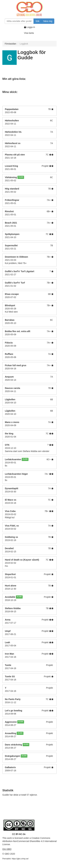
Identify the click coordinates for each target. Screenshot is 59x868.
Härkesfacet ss (13, 143)
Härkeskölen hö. (14, 132)
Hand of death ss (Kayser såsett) (22, 560)
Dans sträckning (13, 745)
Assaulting (11, 733)
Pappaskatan (12, 109)
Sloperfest (10, 574)
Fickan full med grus (16, 365)
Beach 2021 (11, 223)
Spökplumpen (12, 234)
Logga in (30, 27)
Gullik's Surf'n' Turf (15, 283)
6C (51, 121)
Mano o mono (12, 422)
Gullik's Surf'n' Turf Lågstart (20, 271)
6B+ (49, 211)
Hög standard (12, 189)
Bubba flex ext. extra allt (18, 331)
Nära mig (48, 21)
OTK (7, 445)
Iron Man (9, 654)
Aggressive (11, 722)
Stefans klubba (13, 608)
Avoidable (10, 597)
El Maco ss (11, 500)
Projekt (45, 166)
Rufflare (9, 354)
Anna (8, 620)
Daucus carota (12, 388)
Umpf (8, 631)
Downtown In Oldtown (16, 257)
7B (49, 109)
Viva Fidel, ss (12, 526)
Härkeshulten (12, 121)
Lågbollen (10, 399)
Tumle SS (10, 676)
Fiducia (9, 343)
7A (52, 132)
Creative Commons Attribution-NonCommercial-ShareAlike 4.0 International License (29, 841)
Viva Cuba (10, 511)
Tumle (8, 665)
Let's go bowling (14, 711)
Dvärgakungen (13, 756)
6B (49, 294)
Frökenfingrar (12, 200)
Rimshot (9, 211)
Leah (7, 642)
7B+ (49, 257)
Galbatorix (10, 767)
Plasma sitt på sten (15, 155)
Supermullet (11, 245)
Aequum (9, 377)
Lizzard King (11, 166)
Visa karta (29, 33)
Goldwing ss (11, 537)
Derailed (9, 548)
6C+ (49, 459)
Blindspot (10, 305)
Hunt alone (11, 586)
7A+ (49, 200)
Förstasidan (10, 44)
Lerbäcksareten (13, 459)
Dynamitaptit (12, 488)
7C (47, 155)
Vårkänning (11, 177)
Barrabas (10, 320)
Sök (37, 21)
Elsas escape (12, 294)
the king (9, 434)
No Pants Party (13, 699)
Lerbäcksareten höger (16, 474)
